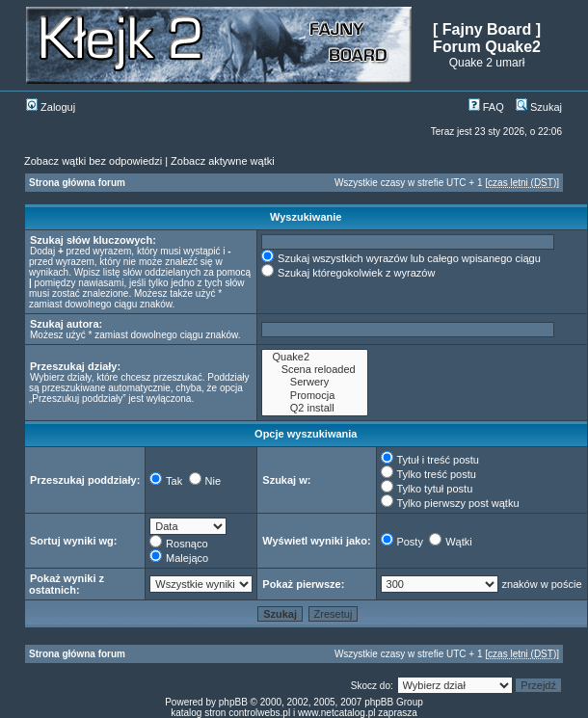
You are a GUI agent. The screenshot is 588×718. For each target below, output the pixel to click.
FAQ (486, 107)
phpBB (233, 702)
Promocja (314, 396)
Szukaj (539, 107)
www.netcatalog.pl (337, 713)
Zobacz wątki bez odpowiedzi (93, 161)
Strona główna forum (77, 183)
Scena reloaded (314, 370)
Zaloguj (51, 107)
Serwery (314, 382)
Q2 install (314, 408)
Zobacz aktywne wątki (223, 161)
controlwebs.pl (259, 713)
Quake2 (314, 357)
